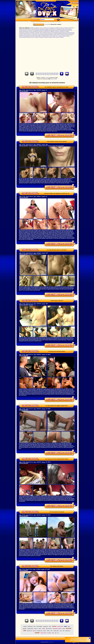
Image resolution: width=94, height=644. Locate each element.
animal (54, 626)
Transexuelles (23, 37)
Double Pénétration (45, 30)
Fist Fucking (55, 33)
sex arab (49, 633)
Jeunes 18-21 (23, 35)
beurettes (25, 629)
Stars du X (56, 36)
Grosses (37, 34)
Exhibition (35, 31)
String (60, 36)
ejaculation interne (57, 629)
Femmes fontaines (30, 33)
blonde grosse (30, 629)
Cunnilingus (36, 30)
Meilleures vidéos (34, 28)
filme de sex (29, 631)
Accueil (47, 24)
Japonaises (72, 34)
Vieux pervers (56, 37)
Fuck (35, 627)
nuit (63, 631)
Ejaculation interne (28, 31)
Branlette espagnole (45, 29)
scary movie (43, 633)
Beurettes (71, 28)
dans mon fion (49, 629)
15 (46, 78)
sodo (53, 633)
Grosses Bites (44, 34)
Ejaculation (63, 30)
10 (57, 74)
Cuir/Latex (30, 30)
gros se (35, 631)
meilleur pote (56, 631)
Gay (65, 33)
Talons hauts (66, 36)
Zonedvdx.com (51, 642)
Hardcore (50, 34)
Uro (33, 37)
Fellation (52, 31)
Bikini (21, 29)
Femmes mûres (39, 33)
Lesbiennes (34, 35)
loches (48, 631)
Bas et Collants (64, 28)
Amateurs (46, 28)
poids (56, 79)
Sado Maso (38, 36)
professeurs (68, 631)
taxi (56, 633)
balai (69, 627)
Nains (56, 35)
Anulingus (51, 28)
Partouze (63, 35)
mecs (52, 631)
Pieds (21, 36)
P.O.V (59, 35)
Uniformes (29, 37)
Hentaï (55, 34)
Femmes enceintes (60, 31)
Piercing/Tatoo (26, 36)
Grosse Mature (39, 627)
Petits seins (69, 35)
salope (37, 633)
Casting (58, 29)
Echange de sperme (55, 30)
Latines (29, 35)
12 (44, 78)
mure (61, 631)
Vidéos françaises (39, 37)
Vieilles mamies (48, 37)
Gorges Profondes (24, 34)
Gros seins (32, 34)
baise (66, 626)
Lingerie (40, 35)
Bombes (25, 627)
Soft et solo (50, 36)
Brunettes (53, 29)
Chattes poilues (23, 30)
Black (33, 29)
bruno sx (36, 629)
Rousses (33, 36)
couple (43, 629)
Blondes (37, 29)
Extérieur (41, 31)
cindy (40, 629)
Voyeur (62, 37)
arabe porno (60, 626)
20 (47, 78)
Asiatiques (57, 28)
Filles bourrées (47, 33)
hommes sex (40, 631)
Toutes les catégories (24, 28)
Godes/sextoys (71, 33)
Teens (50, 627)
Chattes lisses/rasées (66, 29)
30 (49, 78)
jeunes (45, 631)
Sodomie (44, 36)
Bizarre (29, 29)
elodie (64, 629)
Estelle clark (30, 627)
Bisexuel (25, 29)
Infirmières (60, 34)
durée (52, 79)
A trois (41, 28)
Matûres (52, 35)
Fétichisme (47, 31)
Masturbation (46, 35)
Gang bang (61, 33)
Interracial (66, 34)
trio (58, 633)
